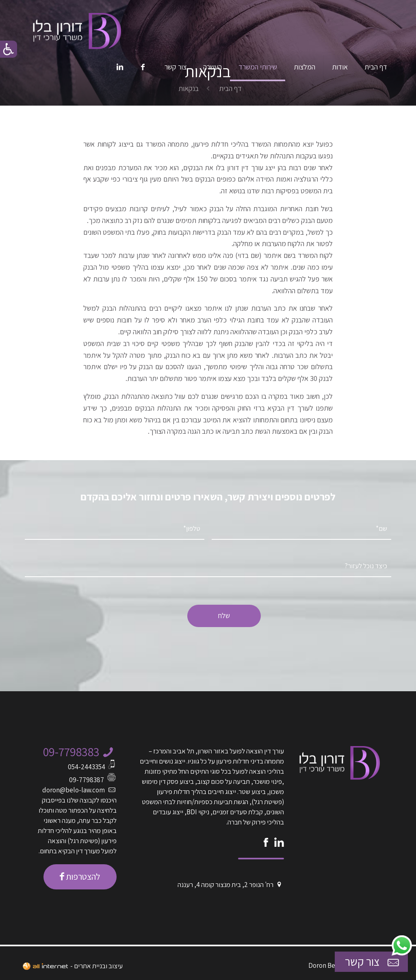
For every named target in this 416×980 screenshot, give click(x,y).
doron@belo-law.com (74, 790)
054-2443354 (87, 767)
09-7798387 (87, 780)
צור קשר (373, 962)
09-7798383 (71, 752)
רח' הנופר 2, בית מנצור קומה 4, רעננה (225, 885)
